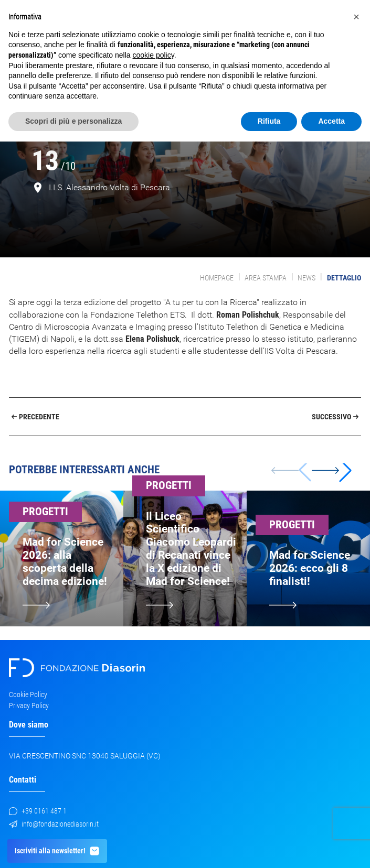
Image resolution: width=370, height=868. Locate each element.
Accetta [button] (331, 121)
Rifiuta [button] (269, 121)
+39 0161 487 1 (38, 811)
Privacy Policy (29, 706)
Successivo (335, 417)
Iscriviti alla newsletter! (57, 851)
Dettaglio (344, 278)
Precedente (36, 417)
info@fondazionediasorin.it (54, 824)
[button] (332, 470)
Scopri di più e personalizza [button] (73, 121)
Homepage (217, 278)
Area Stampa (266, 278)
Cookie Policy (28, 695)
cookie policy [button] (154, 55)
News (306, 278)
